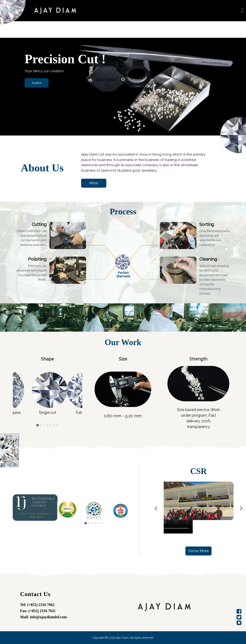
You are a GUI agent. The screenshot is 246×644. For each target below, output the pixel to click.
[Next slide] (75, 395)
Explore (37, 83)
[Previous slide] (156, 508)
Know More (198, 551)
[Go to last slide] (20, 395)
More (94, 183)
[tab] (38, 425)
